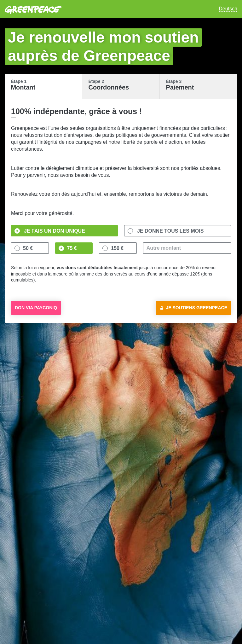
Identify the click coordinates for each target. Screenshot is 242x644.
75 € (72, 248)
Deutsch (228, 9)
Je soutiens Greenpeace (197, 308)
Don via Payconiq (36, 308)
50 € (28, 248)
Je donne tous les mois (170, 231)
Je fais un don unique (55, 231)
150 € (117, 248)
